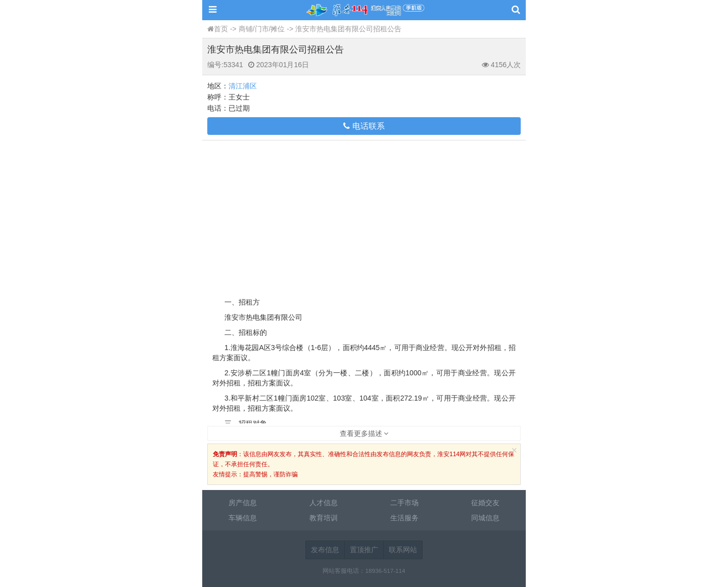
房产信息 (243, 503)
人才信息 (324, 503)
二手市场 (404, 503)
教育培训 (324, 518)
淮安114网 (364, 10)
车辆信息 (243, 518)
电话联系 (364, 126)
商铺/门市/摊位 (262, 29)
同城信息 (485, 518)
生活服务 (404, 518)
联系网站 (403, 550)
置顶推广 (364, 550)
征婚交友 (485, 503)
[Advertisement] (364, 216)
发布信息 (325, 550)
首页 (221, 29)
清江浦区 (243, 86)
